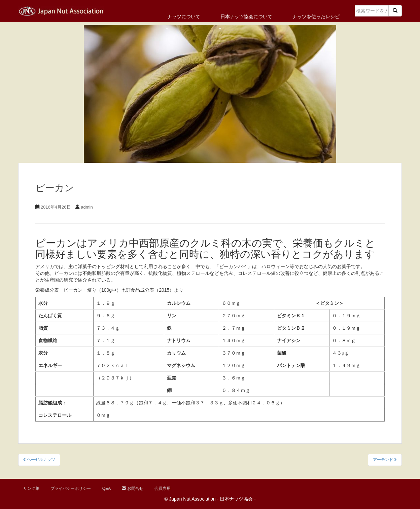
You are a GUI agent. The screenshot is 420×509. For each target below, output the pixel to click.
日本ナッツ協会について (246, 16)
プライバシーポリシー (71, 488)
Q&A (107, 488)
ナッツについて (184, 16)
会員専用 (163, 488)
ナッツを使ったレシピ (316, 16)
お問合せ (132, 488)
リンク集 (31, 488)
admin (87, 207)
